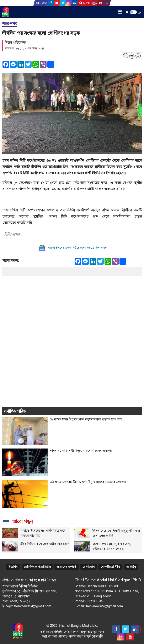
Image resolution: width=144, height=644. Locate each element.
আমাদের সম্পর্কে (66, 567)
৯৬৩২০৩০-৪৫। (20, 601)
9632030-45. (95, 601)
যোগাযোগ (89, 567)
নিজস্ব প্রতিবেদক (15, 43)
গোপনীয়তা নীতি (110, 567)
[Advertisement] (72, 305)
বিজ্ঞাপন (13, 567)
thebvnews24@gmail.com (32, 606)
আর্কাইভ (131, 567)
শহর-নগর (10, 24)
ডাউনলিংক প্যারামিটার (37, 567)
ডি (132, 56)
